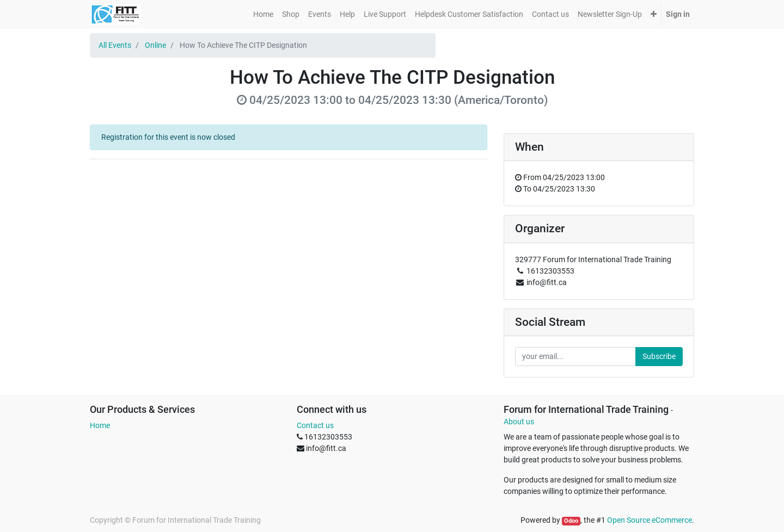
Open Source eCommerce (650, 520)
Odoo (571, 521)
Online (155, 45)
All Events (115, 45)
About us (519, 422)
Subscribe (659, 356)
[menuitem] (263, 14)
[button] (654, 14)
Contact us (315, 425)
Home (100, 425)
